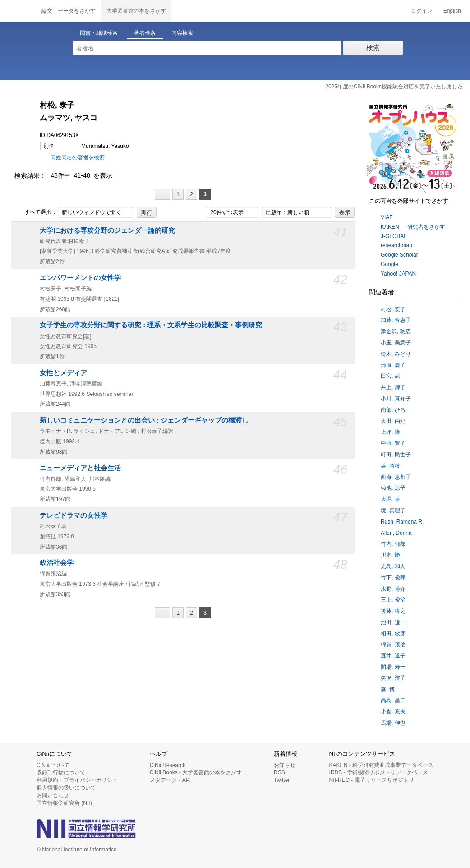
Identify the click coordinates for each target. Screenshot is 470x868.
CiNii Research (168, 765)
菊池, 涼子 (393, 488)
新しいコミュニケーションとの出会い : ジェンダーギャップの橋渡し (144, 420)
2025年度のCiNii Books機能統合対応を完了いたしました (394, 87)
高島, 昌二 (393, 700)
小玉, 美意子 (396, 343)
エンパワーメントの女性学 (80, 278)
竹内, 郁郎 (393, 544)
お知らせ (285, 765)
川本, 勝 (390, 555)
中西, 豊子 (393, 443)
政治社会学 (57, 563)
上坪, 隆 (390, 432)
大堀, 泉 (390, 499)
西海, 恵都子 (396, 477)
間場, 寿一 (393, 667)
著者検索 (145, 33)
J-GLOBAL (394, 236)
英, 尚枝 (390, 466)
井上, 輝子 (393, 387)
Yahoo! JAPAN (398, 274)
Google (389, 264)
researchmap (396, 245)
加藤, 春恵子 (396, 320)
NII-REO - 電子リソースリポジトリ (372, 780)
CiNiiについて (53, 765)
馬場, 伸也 (393, 723)
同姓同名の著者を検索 (78, 157)
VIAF (387, 217)
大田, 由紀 (393, 421)
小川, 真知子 (396, 399)
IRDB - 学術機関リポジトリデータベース (379, 772)
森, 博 (388, 689)
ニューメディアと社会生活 (80, 468)
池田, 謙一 (393, 622)
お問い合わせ (53, 795)
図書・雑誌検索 (99, 33)
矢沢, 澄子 (393, 678)
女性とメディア (63, 373)
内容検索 (182, 33)
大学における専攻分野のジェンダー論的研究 (107, 230)
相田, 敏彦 (393, 634)
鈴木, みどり (396, 354)
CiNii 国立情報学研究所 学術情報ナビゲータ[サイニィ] (18, 11)
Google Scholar (399, 255)
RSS (279, 772)
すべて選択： (36, 212)
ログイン (422, 11)
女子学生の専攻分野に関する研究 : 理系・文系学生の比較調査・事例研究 (151, 325)
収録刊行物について (61, 772)
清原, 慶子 (393, 365)
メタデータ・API (170, 780)
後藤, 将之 (393, 611)
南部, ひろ (393, 410)
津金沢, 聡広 (396, 331)
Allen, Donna (396, 533)
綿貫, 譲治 (393, 644)
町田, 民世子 (396, 455)
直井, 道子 (393, 656)
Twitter (282, 780)
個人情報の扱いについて (66, 788)
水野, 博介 (393, 589)
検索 (373, 48)
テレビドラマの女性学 (74, 515)
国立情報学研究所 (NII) (64, 803)
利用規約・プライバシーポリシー (77, 780)
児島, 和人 (393, 566)
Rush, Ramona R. (402, 522)
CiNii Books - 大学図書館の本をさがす (196, 772)
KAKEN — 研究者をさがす (413, 227)
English (452, 11)
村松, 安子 (393, 309)
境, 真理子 (393, 510)
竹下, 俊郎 (393, 578)
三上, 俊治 (393, 600)
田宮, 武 (390, 376)
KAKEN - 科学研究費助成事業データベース (381, 765)
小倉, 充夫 (393, 712)
